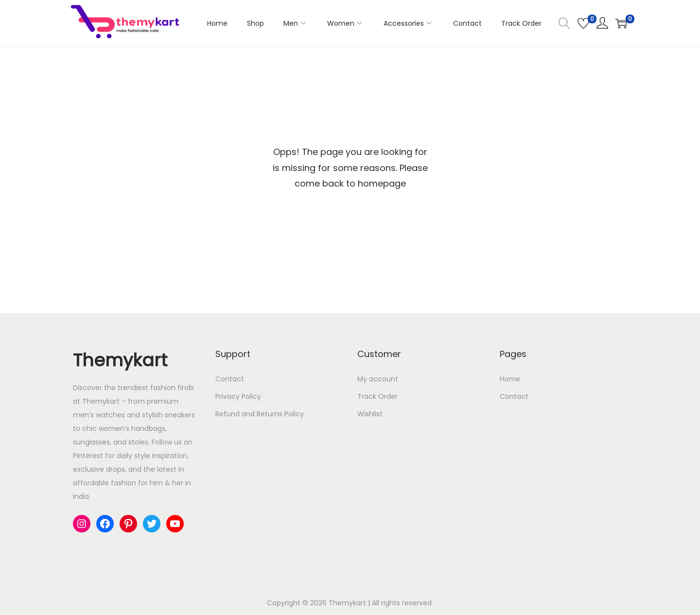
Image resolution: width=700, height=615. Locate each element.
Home (510, 379)
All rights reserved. (402, 603)
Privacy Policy (238, 396)
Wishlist (370, 414)
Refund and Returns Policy (260, 414)
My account (378, 379)
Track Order (377, 396)
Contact (230, 379)
